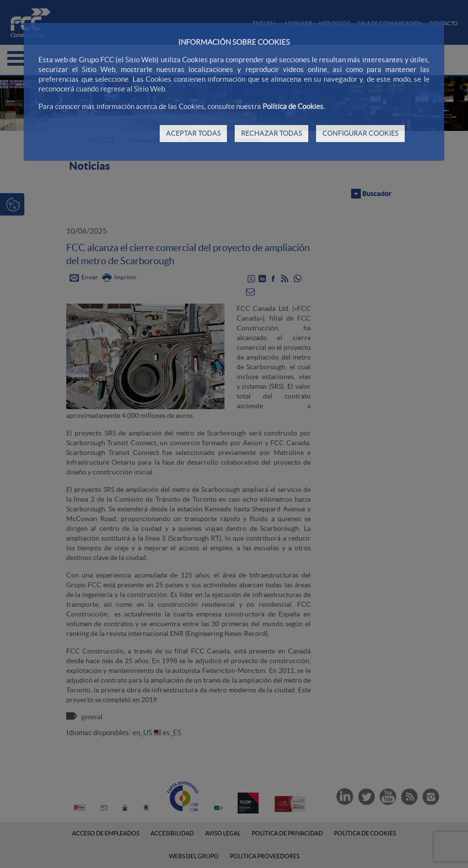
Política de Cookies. (294, 106)
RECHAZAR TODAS (271, 133)
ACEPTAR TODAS (193, 133)
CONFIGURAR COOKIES (360, 133)
